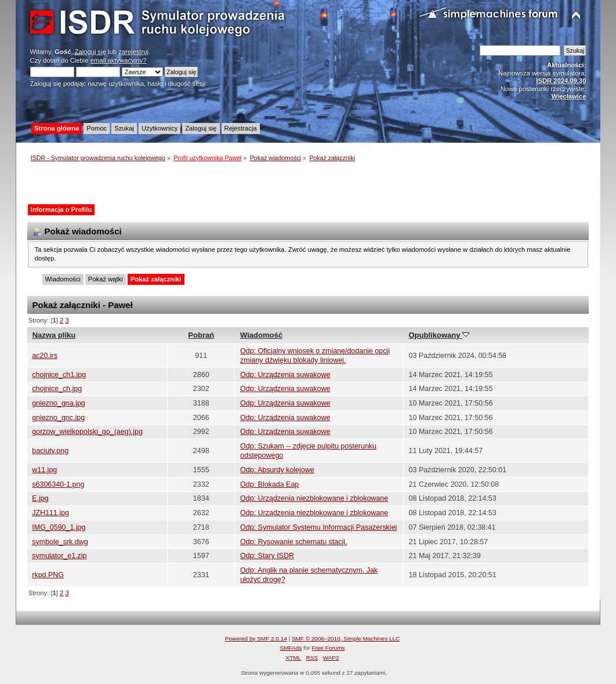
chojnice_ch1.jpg (59, 375)
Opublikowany (439, 335)
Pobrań (201, 335)
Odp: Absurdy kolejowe (277, 470)
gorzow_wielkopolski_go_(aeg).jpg (87, 432)
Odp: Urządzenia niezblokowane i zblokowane (314, 498)
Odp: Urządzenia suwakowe (285, 375)
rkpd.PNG (48, 575)
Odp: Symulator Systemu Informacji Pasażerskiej (318, 527)
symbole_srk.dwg (60, 542)
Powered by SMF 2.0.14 (256, 638)
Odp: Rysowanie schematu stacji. (293, 542)
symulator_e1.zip (59, 556)
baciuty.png (50, 451)
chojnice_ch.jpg (57, 389)
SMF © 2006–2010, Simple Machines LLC (346, 638)
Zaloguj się (90, 52)
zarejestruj (133, 52)
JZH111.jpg (50, 513)
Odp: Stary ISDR (267, 556)
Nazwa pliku (54, 335)
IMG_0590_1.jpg (59, 527)
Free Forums (328, 648)
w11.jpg (44, 470)
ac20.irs (45, 356)
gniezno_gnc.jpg (58, 418)
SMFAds (291, 648)
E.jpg (40, 498)
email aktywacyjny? (119, 60)
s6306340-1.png (58, 484)
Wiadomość (261, 335)
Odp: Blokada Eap (269, 484)
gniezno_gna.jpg (59, 403)
